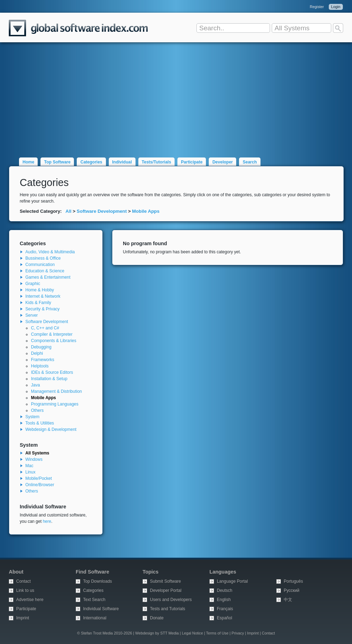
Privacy (238, 633)
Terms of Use (217, 633)
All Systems (37, 453)
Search (250, 162)
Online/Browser (40, 485)
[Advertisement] (176, 96)
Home (28, 162)
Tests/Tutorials (157, 162)
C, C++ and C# (45, 328)
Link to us (25, 590)
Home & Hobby (40, 290)
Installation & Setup (49, 379)
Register (317, 7)
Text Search (94, 600)
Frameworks (43, 360)
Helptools (40, 366)
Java (35, 385)
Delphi (37, 353)
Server (32, 315)
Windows (34, 459)
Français (225, 609)
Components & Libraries (54, 341)
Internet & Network (43, 296)
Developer (222, 162)
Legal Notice (193, 633)
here (47, 521)
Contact (23, 581)
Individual (122, 162)
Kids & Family (38, 303)
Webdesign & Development (51, 429)
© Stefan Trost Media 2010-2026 (105, 633)
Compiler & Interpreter (52, 334)
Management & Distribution (56, 391)
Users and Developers (171, 600)
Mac (29, 466)
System (32, 417)
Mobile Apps (146, 211)
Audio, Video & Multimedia (50, 252)
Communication (40, 265)
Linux (30, 472)
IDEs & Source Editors (52, 372)
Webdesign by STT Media (157, 633)
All (68, 211)
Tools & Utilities (40, 423)
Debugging (41, 347)
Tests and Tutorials (168, 609)
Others (37, 410)
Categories (91, 162)
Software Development (102, 211)
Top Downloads (98, 581)
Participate (192, 162)
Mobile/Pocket (39, 478)
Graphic (33, 284)
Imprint (23, 618)
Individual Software (101, 609)
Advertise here (30, 600)
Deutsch (225, 590)
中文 (288, 600)
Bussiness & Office (43, 258)
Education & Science (45, 271)
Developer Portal (166, 590)
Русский (292, 590)
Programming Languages (55, 404)
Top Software (57, 162)
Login (336, 7)
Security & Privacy (42, 309)
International (95, 618)
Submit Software (165, 581)
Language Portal (232, 581)
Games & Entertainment (48, 277)
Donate (157, 618)
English (224, 600)
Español (224, 618)
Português (293, 581)
